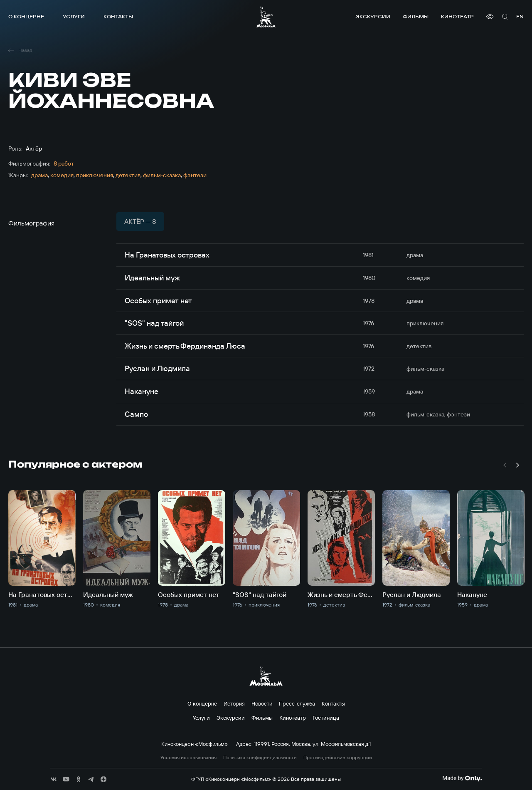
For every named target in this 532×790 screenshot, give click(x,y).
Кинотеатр (457, 16)
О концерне (26, 16)
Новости (262, 703)
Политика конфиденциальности (260, 758)
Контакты (118, 16)
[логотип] (266, 17)
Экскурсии (373, 16)
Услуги (74, 16)
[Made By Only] (462, 778)
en (520, 16)
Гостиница (326, 718)
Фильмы (416, 16)
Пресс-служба (297, 703)
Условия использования (188, 758)
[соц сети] (54, 779)
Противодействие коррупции (338, 758)
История (234, 703)
